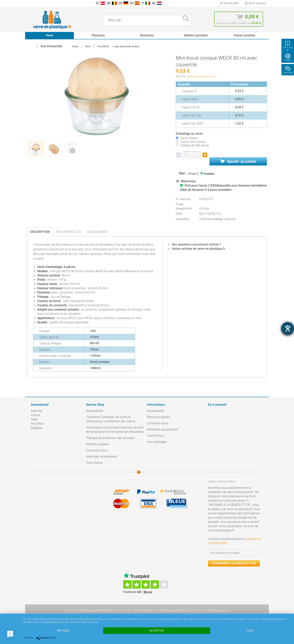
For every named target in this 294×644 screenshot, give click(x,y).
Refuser (63, 631)
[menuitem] (33, 3)
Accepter (157, 631)
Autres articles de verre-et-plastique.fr (197, 249)
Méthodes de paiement (102, 457)
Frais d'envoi (94, 463)
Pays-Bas (37, 424)
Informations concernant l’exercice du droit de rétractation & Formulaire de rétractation (115, 430)
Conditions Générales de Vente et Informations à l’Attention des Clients (111, 419)
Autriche (37, 411)
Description (40, 232)
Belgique (37, 428)
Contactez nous (97, 450)
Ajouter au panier (238, 161)
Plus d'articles (68, 232)
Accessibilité (95, 411)
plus (250, 631)
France (36, 415)
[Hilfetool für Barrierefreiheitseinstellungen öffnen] (288, 328)
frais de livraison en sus (201, 77)
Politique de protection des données (110, 438)
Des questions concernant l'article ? (195, 244)
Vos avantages (157, 442)
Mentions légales (98, 444)
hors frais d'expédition (140, 610)
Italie (34, 419)
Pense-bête (229, 3)
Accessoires (97, 232)
